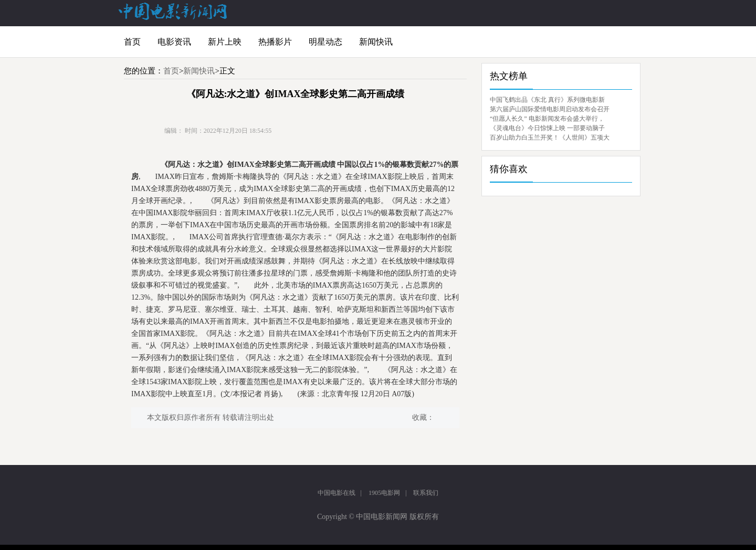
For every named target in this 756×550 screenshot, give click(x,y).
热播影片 (275, 42)
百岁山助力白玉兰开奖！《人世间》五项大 (550, 137)
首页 (132, 42)
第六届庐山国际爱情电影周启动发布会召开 (550, 109)
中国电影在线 (337, 493)
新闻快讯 (376, 42)
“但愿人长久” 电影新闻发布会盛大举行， (547, 119)
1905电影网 (384, 493)
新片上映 (225, 42)
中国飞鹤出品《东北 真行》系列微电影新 (547, 100)
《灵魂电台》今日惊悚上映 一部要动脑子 (547, 128)
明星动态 (325, 42)
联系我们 (426, 493)
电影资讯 (174, 42)
